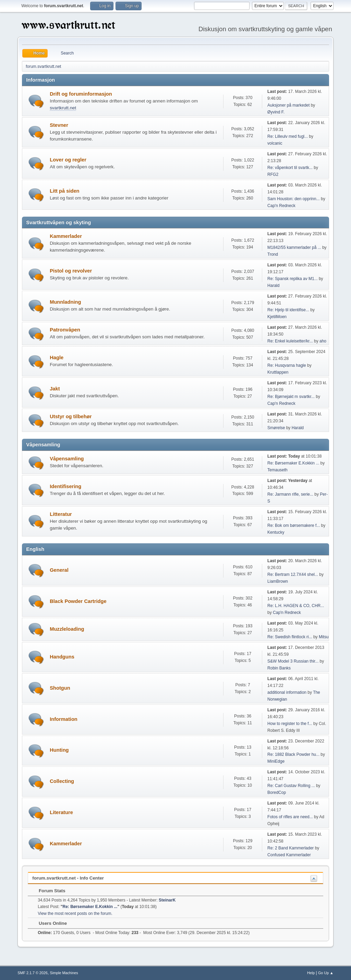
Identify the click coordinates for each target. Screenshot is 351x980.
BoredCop (277, 793)
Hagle (57, 358)
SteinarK (167, 900)
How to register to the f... (290, 724)
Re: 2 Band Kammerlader (291, 848)
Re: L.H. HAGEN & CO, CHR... (296, 606)
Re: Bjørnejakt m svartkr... (291, 397)
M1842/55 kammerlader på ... (294, 247)
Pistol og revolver (71, 271)
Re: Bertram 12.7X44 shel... (293, 574)
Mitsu (324, 637)
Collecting (62, 781)
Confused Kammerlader (289, 855)
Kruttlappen (278, 372)
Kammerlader (66, 236)
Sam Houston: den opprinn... (294, 199)
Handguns (62, 657)
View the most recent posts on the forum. (75, 914)
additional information (287, 692)
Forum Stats (49, 891)
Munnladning (65, 302)
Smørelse (276, 428)
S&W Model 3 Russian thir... (293, 661)
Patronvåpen (65, 330)
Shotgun (60, 688)
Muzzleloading (67, 629)
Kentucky (276, 532)
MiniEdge (276, 761)
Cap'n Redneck (281, 206)
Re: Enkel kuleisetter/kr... (290, 341)
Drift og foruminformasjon (81, 94)
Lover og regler (68, 160)
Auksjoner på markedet (288, 105)
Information (64, 719)
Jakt (55, 389)
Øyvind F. (276, 112)
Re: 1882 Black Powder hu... (293, 754)
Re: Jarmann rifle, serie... (290, 494)
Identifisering (65, 486)
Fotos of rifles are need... (290, 817)
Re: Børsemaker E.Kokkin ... (293, 463)
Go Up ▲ (326, 973)
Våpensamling (67, 459)
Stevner (59, 125)
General (59, 570)
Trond (273, 254)
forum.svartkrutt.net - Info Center (68, 878)
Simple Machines (64, 973)
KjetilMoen (277, 317)
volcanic (275, 143)
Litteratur (61, 514)
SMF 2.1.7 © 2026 (33, 973)
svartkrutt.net (63, 108)
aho (323, 341)
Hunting (59, 750)
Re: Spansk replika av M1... (293, 279)
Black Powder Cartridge (78, 601)
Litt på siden (64, 191)
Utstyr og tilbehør (71, 416)
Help (311, 973)
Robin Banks (279, 668)
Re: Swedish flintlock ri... (290, 637)
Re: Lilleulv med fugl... (288, 136)
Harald (273, 286)
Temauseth (277, 470)
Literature (61, 812)
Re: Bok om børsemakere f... (294, 525)
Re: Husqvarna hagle (287, 365)
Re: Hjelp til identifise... (288, 310)
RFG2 (273, 174)
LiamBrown (278, 581)
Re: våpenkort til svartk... (290, 168)
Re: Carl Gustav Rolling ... (291, 786)
